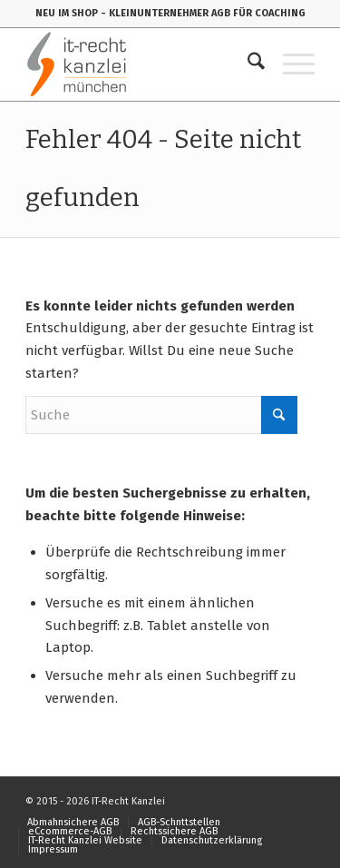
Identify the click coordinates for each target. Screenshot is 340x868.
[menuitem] (247, 64)
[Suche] (247, 64)
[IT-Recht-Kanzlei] (141, 64)
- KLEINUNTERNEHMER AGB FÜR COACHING (203, 13)
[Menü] (290, 64)
